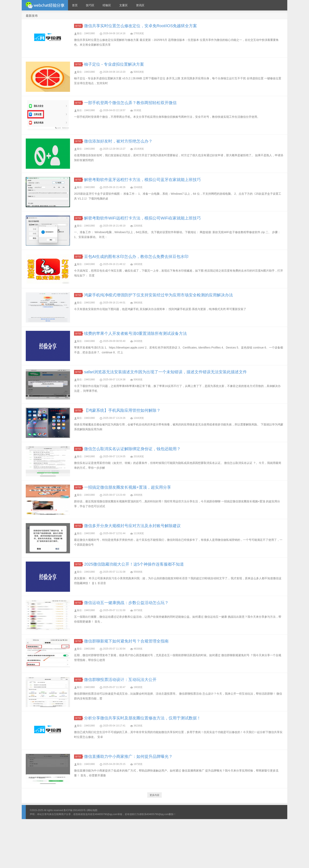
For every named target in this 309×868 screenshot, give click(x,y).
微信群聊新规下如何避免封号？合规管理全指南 (126, 641)
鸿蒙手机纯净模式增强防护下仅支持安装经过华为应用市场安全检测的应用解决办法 (159, 295)
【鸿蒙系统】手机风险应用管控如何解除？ (122, 410)
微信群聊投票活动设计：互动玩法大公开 (120, 680)
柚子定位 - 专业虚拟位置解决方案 (114, 64)
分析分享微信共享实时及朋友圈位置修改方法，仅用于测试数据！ (142, 718)
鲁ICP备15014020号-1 (76, 810)
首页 (75, 5)
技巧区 (90, 5)
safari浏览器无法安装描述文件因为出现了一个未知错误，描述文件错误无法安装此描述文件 (165, 372)
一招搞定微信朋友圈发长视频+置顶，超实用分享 (128, 487)
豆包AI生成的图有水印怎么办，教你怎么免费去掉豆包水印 (136, 257)
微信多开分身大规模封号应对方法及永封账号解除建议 (132, 526)
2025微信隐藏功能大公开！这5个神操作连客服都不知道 (134, 564)
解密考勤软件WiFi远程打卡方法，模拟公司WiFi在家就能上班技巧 (142, 218)
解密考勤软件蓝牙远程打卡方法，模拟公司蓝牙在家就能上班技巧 (142, 180)
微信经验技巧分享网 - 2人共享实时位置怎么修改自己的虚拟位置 (45, 5)
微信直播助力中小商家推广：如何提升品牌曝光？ (128, 756)
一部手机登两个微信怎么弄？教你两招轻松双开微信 (130, 103)
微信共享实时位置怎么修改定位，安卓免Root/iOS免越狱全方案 (141, 26)
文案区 (124, 5)
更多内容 (154, 795)
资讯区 (140, 5)
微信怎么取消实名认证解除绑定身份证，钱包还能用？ (132, 449)
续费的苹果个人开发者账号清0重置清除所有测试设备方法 (135, 333)
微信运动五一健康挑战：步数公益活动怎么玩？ (126, 603)
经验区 (107, 5)
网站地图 (93, 810)
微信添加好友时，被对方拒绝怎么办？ (118, 141)
